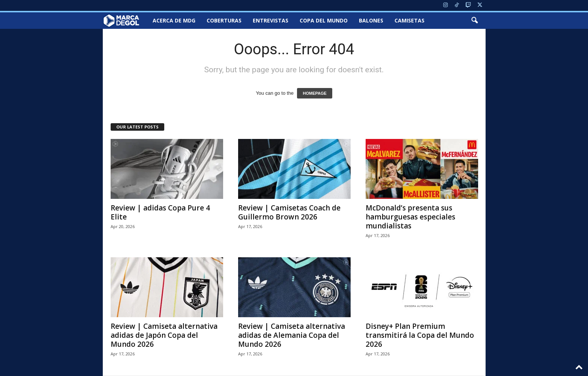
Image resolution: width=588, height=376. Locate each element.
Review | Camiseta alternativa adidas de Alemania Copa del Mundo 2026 (292, 335)
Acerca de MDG (174, 20)
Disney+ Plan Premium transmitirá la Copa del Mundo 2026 (420, 335)
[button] (474, 21)
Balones (371, 20)
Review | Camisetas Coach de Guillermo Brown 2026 (289, 212)
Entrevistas (271, 20)
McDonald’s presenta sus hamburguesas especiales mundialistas (410, 217)
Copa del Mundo (324, 20)
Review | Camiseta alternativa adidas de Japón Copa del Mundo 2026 (164, 335)
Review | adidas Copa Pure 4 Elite (160, 212)
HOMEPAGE (314, 93)
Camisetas (409, 20)
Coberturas (224, 20)
